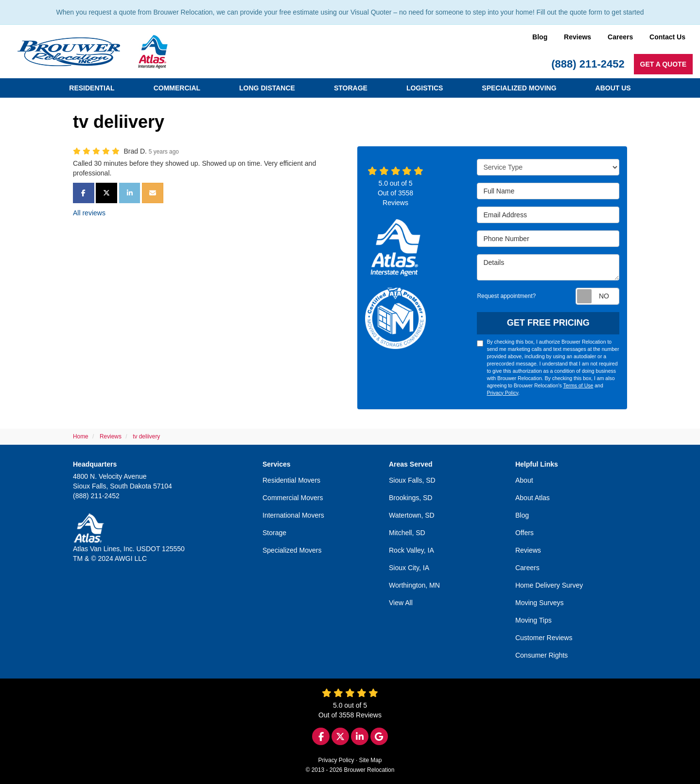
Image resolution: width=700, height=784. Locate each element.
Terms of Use (578, 385)
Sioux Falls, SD (412, 480)
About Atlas (533, 498)
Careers (620, 37)
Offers (525, 533)
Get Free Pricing (548, 323)
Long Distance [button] (267, 88)
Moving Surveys (540, 603)
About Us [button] (613, 88)
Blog (540, 37)
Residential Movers (291, 480)
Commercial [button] (177, 88)
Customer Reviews (544, 638)
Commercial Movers (293, 498)
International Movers (293, 515)
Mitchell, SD (407, 533)
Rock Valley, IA (411, 550)
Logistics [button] (425, 88)
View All (401, 603)
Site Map (371, 760)
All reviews (89, 213)
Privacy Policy (502, 393)
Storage (274, 533)
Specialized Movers (292, 550)
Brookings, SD (411, 498)
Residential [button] (92, 88)
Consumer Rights (542, 655)
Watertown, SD (412, 515)
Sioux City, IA (409, 568)
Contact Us (667, 37)
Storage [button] (351, 88)
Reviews (577, 37)
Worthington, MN (414, 585)
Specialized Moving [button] (519, 88)
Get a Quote (663, 64)
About (524, 480)
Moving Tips (534, 620)
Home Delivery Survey (549, 585)
